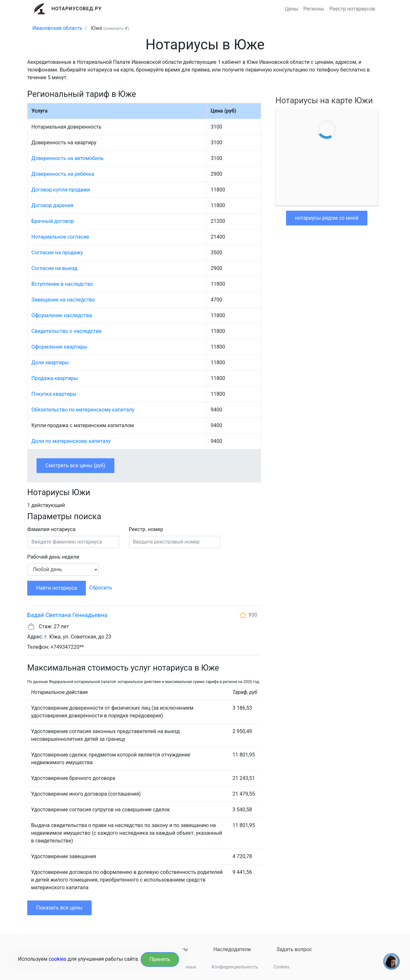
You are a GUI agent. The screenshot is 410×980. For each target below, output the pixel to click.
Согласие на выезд (54, 268)
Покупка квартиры (54, 394)
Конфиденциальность (235, 967)
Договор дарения (52, 205)
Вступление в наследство (62, 284)
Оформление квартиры (59, 347)
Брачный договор (53, 221)
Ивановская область (57, 28)
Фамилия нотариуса (51, 529)
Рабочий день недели (53, 557)
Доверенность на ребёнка (63, 174)
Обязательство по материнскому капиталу (83, 410)
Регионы (314, 9)
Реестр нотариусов (352, 9)
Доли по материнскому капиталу (71, 441)
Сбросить (100, 588)
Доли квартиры (50, 363)
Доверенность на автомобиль (68, 158)
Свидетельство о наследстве (66, 331)
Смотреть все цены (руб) (75, 465)
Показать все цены (59, 908)
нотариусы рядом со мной (327, 218)
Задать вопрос (294, 949)
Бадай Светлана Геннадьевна (67, 615)
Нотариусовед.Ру (77, 9)
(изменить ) (116, 28)
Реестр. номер (146, 529)
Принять (160, 959)
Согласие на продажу (57, 253)
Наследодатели (232, 949)
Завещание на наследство (63, 300)
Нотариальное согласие (60, 237)
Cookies (281, 967)
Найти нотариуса (57, 588)
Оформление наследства (62, 315)
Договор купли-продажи (61, 190)
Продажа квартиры (55, 378)
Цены (291, 9)
